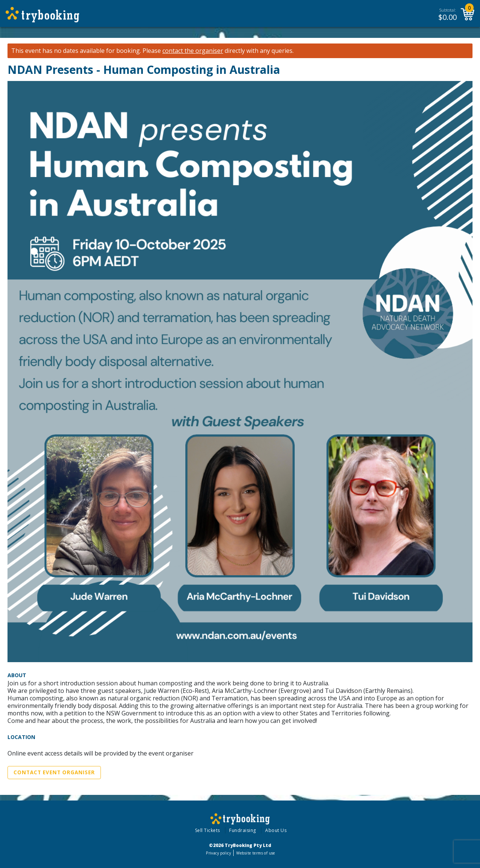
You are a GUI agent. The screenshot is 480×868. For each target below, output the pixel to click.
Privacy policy (218, 853)
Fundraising (243, 830)
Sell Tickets (208, 830)
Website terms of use (256, 853)
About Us (276, 830)
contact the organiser (193, 51)
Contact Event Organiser (54, 772)
